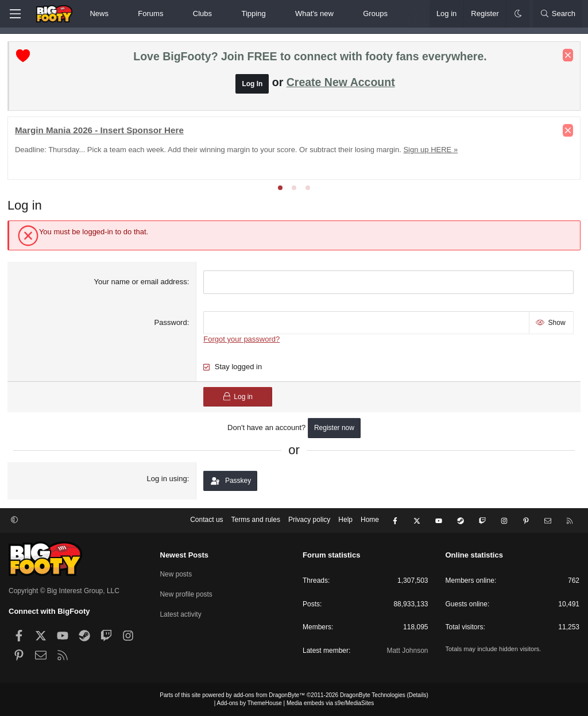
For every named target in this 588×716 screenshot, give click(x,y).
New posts (176, 574)
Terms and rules (256, 521)
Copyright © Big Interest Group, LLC (64, 591)
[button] (118, 14)
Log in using (167, 480)
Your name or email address (141, 283)
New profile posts (187, 594)
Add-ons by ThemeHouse (249, 703)
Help (345, 521)
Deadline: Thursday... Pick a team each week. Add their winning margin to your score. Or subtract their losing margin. (209, 151)
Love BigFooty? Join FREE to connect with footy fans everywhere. (310, 57)
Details (418, 695)
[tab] (280, 189)
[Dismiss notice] (567, 56)
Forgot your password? (242, 340)
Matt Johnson (407, 651)
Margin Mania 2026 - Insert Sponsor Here (100, 131)
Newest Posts (185, 555)
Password (171, 323)
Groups (375, 13)
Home (370, 521)
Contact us (206, 521)
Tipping (253, 13)
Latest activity (181, 613)
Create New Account (341, 83)
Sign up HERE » (432, 151)
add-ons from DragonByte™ (270, 695)
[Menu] (15, 14)
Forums (150, 13)
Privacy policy (309, 521)
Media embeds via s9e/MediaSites (330, 703)
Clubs (202, 13)
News (99, 13)
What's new (314, 13)
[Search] (558, 14)
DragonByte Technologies (373, 695)
